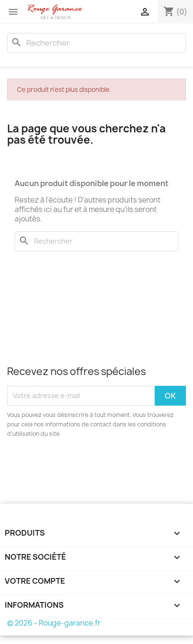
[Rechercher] (96, 43)
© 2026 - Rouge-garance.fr (54, 623)
